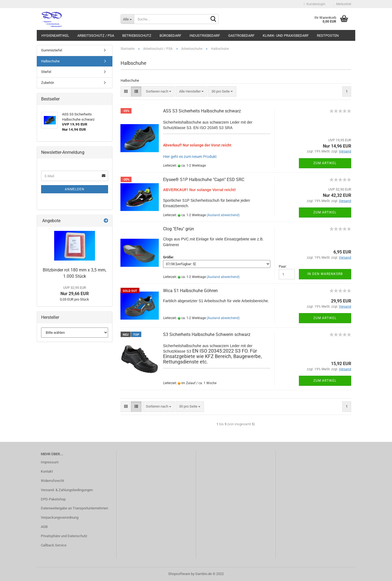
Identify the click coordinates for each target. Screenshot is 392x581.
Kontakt (47, 471)
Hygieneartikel (55, 36)
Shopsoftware (179, 574)
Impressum (50, 462)
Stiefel (46, 72)
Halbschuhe (50, 61)
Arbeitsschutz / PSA (96, 36)
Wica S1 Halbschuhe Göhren (190, 291)
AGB (44, 527)
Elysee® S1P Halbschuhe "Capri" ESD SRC (204, 180)
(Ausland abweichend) (223, 215)
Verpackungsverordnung (60, 517)
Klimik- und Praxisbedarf (286, 36)
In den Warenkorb (325, 274)
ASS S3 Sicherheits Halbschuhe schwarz (202, 111)
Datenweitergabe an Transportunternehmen (74, 508)
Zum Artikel (325, 163)
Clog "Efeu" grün (179, 229)
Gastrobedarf (241, 36)
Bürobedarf (170, 36)
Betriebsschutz (137, 36)
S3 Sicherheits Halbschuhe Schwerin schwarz (207, 334)
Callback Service (54, 545)
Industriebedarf (205, 36)
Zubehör (48, 83)
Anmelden (75, 189)
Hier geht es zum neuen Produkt (190, 157)
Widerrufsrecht (52, 481)
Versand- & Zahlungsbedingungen (67, 490)
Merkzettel (342, 4)
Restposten (328, 36)
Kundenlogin (315, 4)
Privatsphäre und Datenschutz (64, 536)
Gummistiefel (52, 50)
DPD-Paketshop (53, 499)
